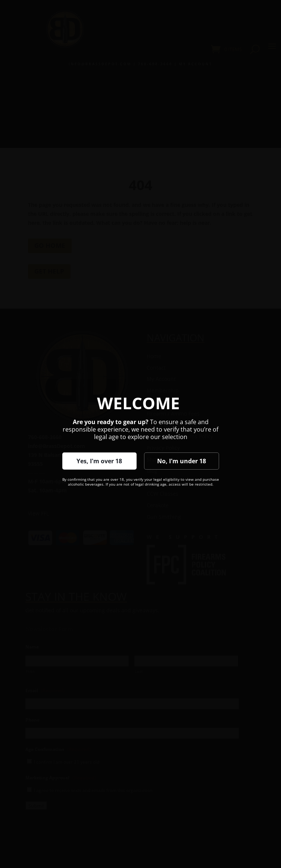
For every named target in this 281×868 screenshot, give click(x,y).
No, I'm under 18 (182, 461)
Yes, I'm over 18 (99, 461)
